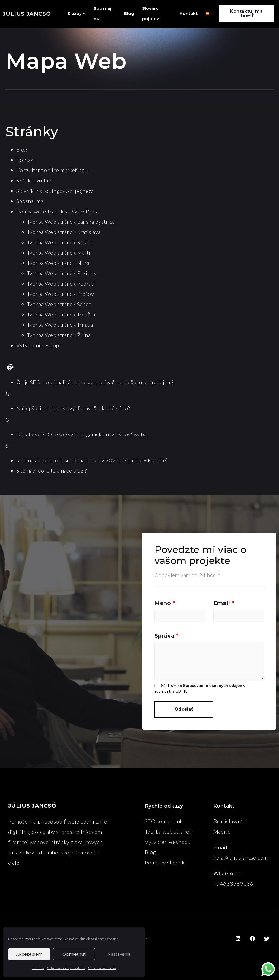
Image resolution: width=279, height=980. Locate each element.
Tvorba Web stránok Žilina (59, 335)
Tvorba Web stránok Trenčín (61, 314)
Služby (77, 13)
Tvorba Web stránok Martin (60, 252)
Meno (165, 603)
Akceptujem (29, 954)
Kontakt (189, 13)
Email (224, 603)
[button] (246, 14)
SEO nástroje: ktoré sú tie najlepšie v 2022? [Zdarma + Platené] (92, 460)
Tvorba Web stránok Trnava (60, 325)
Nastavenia (119, 954)
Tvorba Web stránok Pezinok (62, 273)
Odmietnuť (74, 954)
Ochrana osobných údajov (66, 968)
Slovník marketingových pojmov (55, 191)
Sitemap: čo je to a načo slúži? (51, 470)
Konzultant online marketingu (52, 170)
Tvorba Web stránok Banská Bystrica (71, 222)
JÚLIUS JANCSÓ (27, 14)
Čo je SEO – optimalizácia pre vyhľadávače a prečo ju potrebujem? (95, 382)
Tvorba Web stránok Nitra (58, 263)
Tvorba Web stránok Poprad (61, 283)
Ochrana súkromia (102, 968)
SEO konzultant (35, 180)
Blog (129, 13)
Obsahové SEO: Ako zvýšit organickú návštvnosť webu (82, 434)
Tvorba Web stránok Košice (60, 242)
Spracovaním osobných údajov (213, 686)
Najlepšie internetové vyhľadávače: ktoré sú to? (73, 408)
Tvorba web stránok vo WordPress (58, 211)
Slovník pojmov (151, 13)
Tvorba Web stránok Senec (59, 304)
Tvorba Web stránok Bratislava (64, 232)
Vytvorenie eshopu (39, 345)
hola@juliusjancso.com (240, 857)
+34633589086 (233, 883)
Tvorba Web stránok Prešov (61, 294)
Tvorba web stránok (169, 831)
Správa (167, 636)
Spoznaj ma (102, 13)
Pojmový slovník (165, 862)
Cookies (38, 968)
